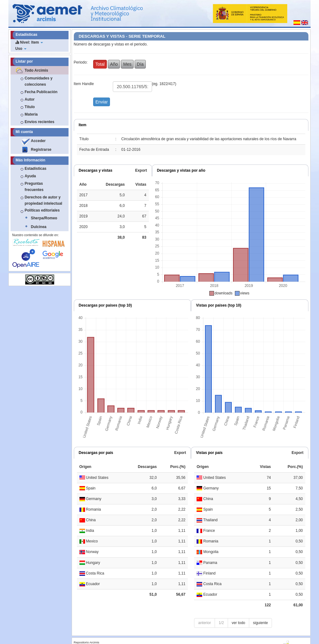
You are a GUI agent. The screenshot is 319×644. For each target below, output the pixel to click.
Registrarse (41, 150)
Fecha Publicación (41, 92)
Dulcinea (39, 227)
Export (141, 170)
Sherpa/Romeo (44, 218)
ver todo (238, 623)
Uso (21, 49)
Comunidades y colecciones (38, 81)
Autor (30, 99)
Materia (31, 114)
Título (30, 107)
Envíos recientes (39, 122)
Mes (127, 64)
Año (114, 64)
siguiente (260, 623)
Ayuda (30, 176)
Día (140, 64)
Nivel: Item (29, 42)
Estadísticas (36, 169)
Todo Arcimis (36, 70)
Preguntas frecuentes (34, 187)
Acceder (38, 141)
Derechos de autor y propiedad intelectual (43, 200)
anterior (205, 623)
